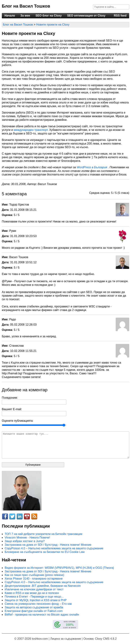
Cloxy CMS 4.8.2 (106, 639)
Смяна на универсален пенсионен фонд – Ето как (38, 604)
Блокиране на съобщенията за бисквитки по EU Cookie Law (45, 552)
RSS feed (120, 16)
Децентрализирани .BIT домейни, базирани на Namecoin (43, 586)
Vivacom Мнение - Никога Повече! (27, 538)
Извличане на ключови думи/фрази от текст (34, 589)
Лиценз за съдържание (66, 639)
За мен (25, 16)
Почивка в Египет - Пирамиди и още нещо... (34, 597)
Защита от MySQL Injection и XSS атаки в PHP (36, 600)
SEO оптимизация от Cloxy (86, 16)
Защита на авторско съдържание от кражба (34, 607)
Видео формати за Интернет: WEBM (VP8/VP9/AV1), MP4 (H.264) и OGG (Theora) (59, 568)
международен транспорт (31, 130)
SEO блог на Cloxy (49, 16)
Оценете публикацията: (18, 421)
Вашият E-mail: (12, 409)
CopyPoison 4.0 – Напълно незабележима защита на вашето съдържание (54, 548)
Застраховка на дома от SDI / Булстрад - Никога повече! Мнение (48, 545)
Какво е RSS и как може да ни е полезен (32, 593)
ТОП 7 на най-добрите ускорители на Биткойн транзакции (43, 534)
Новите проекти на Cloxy (53, 25)
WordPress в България (92, 167)
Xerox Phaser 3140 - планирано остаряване (34, 579)
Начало (10, 16)
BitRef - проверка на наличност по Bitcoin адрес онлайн (42, 615)
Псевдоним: (10, 398)
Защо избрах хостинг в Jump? (25, 541)
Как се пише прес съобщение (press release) (34, 575)
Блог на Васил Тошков (26, 6)
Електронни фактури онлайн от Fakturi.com (34, 611)
